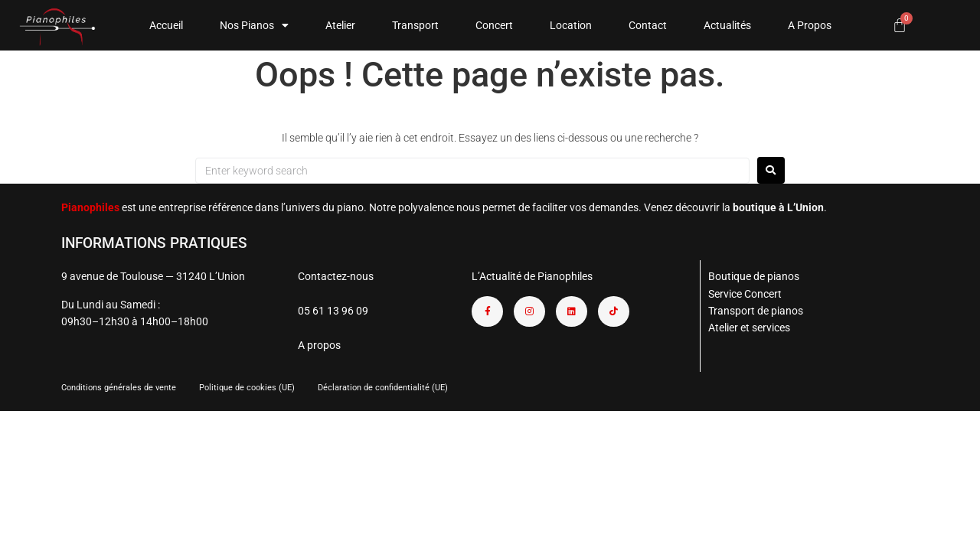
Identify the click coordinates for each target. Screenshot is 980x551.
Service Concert (745, 294)
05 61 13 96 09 (333, 311)
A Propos (810, 25)
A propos (319, 345)
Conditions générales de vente (119, 388)
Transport (415, 25)
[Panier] (900, 25)
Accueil (166, 25)
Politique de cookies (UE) (247, 388)
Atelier (340, 25)
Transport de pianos (756, 311)
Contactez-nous (336, 276)
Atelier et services (749, 328)
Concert (494, 25)
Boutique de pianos (754, 276)
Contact (648, 25)
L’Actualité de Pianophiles (532, 276)
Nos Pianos (254, 25)
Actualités (727, 25)
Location (571, 25)
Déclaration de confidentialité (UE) (383, 388)
